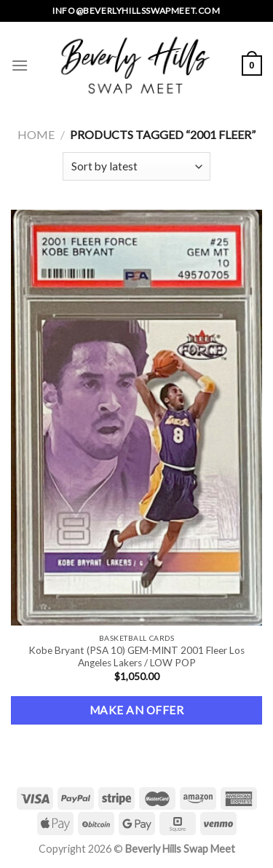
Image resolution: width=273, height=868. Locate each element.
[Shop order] (136, 166)
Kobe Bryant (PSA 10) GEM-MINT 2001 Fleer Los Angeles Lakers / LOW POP (136, 657)
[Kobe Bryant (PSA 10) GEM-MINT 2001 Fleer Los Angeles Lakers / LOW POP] (136, 418)
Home (36, 134)
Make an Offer (136, 710)
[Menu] (20, 65)
